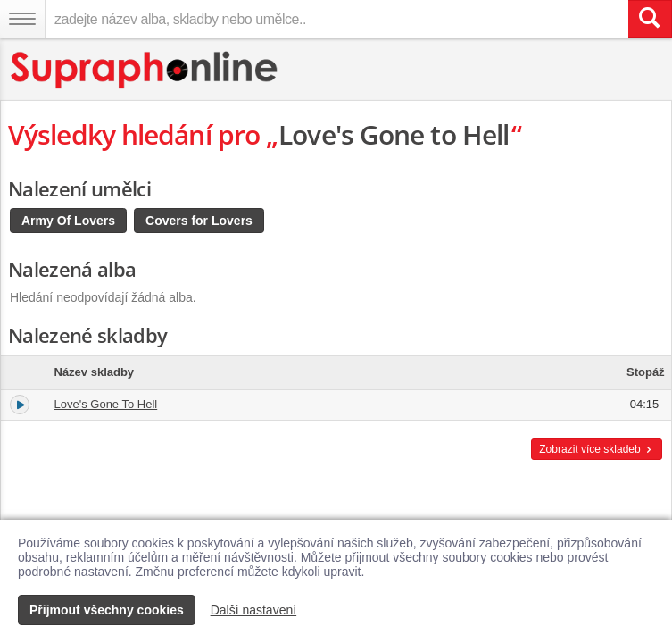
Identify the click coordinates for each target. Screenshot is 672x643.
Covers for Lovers (199, 221)
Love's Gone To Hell (106, 404)
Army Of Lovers (68, 221)
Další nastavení (254, 610)
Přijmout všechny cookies (107, 610)
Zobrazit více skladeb (597, 449)
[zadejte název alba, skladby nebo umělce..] (336, 19)
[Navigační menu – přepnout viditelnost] (22, 19)
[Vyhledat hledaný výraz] (650, 19)
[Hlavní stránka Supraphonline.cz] (145, 70)
